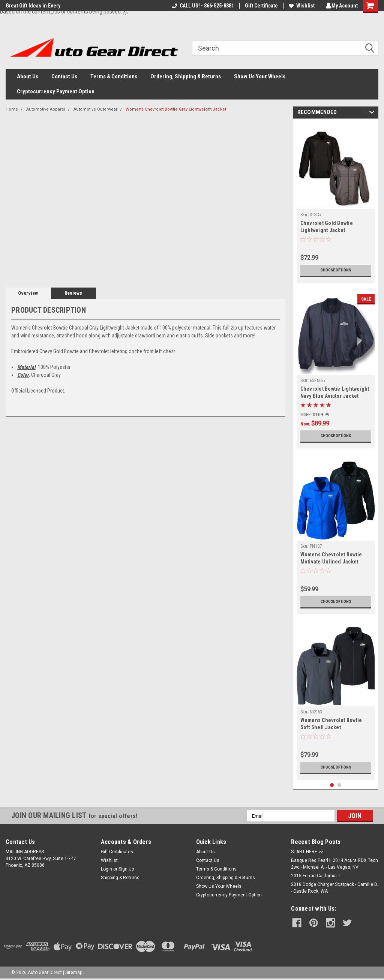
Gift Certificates (117, 852)
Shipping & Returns (120, 878)
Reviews (73, 293)
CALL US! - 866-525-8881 (202, 6)
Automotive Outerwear (95, 109)
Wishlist (300, 6)
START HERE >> (307, 852)
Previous (365, 113)
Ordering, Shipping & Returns (186, 76)
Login (106, 869)
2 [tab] (340, 785)
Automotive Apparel (46, 109)
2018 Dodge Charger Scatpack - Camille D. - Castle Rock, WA (334, 888)
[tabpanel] (336, 203)
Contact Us (64, 76)
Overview (28, 293)
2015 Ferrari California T (316, 876)
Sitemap (74, 973)
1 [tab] (332, 785)
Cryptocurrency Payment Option (56, 91)
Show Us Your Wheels (260, 76)
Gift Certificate (260, 6)
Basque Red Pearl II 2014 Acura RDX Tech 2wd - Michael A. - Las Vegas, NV (334, 864)
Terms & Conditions (114, 76)
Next (372, 113)
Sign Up (126, 869)
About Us (28, 76)
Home (12, 109)
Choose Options (336, 270)
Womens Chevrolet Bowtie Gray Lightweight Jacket (176, 109)
